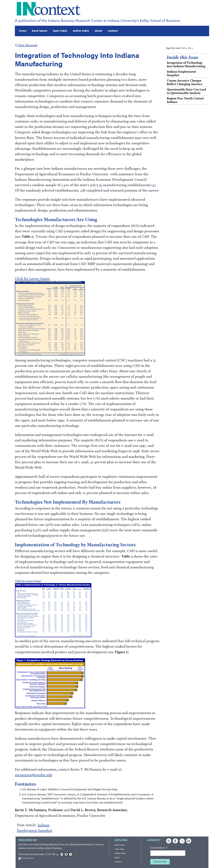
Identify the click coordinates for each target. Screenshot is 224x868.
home (23, 31)
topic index (60, 31)
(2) (153, 185)
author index (81, 31)
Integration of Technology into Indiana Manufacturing (186, 64)
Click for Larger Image (32, 278)
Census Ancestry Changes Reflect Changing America (184, 82)
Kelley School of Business (50, 848)
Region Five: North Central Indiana (185, 100)
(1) (101, 185)
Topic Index (119, 849)
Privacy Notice (27, 858)
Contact (118, 862)
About (117, 858)
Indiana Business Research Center (85, 844)
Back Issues (120, 845)
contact (113, 31)
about (98, 31)
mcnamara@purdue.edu (34, 775)
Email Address (159, 848)
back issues (40, 31)
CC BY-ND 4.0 (59, 854)
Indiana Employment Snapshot (181, 73)
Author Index (120, 853)
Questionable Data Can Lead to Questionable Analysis (186, 91)
